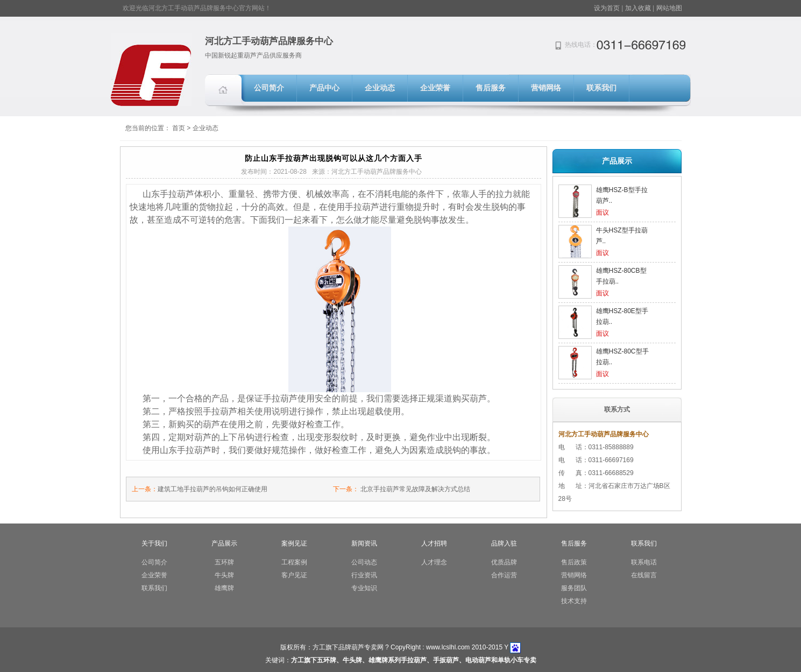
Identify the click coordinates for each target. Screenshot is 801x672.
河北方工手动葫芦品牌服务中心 (269, 41)
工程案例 (294, 562)
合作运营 (504, 575)
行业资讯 (364, 575)
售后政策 (574, 562)
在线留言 (644, 575)
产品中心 (324, 88)
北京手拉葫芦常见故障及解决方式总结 (415, 489)
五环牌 (224, 562)
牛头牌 (224, 575)
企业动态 (380, 88)
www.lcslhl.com (448, 647)
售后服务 (491, 88)
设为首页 (607, 8)
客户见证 (294, 575)
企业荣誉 (435, 88)
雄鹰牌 (224, 588)
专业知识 (364, 588)
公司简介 (269, 88)
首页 (179, 128)
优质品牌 (504, 562)
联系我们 (601, 88)
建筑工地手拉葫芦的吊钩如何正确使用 (212, 489)
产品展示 (617, 161)
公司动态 (364, 562)
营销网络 (546, 88)
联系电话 (644, 562)
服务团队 (574, 588)
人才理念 (434, 562)
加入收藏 (638, 8)
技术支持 (574, 601)
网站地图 (669, 8)
